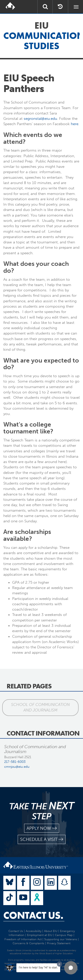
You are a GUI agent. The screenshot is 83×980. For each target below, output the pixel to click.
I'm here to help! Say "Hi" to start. (38, 968)
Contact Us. (33, 915)
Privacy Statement (59, 943)
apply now (42, 828)
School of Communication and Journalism (40, 707)
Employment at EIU (40, 935)
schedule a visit (42, 839)
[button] (71, 968)
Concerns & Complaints (28, 943)
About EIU (51, 931)
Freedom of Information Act (23, 939)
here (75, 124)
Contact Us (16, 931)
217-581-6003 (15, 762)
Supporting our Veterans (61, 939)
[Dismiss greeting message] (60, 964)
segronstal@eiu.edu (40, 118)
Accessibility (34, 931)
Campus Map (64, 935)
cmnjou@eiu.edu (17, 767)
